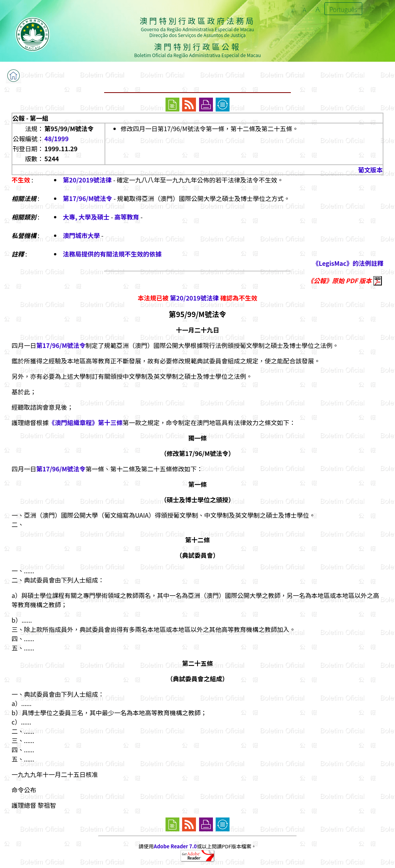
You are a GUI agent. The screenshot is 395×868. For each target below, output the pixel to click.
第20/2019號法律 (87, 180)
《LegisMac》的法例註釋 (348, 263)
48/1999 (57, 138)
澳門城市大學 (81, 235)
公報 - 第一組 (30, 118)
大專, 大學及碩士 (86, 217)
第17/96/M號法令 (88, 198)
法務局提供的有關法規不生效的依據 (112, 254)
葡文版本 (370, 170)
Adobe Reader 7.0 (175, 846)
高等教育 (127, 217)
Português (343, 9)
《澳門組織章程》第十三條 (86, 422)
